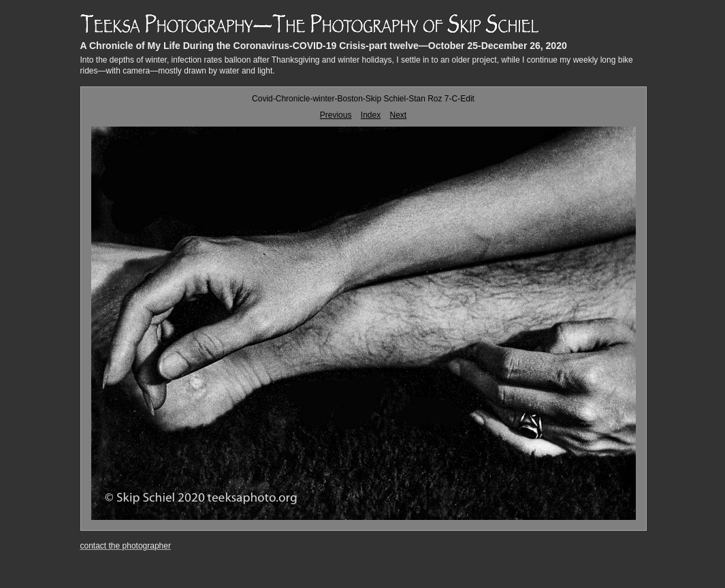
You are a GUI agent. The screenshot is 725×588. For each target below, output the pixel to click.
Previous (336, 115)
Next (399, 115)
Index (371, 115)
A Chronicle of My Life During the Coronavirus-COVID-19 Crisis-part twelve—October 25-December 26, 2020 (324, 46)
